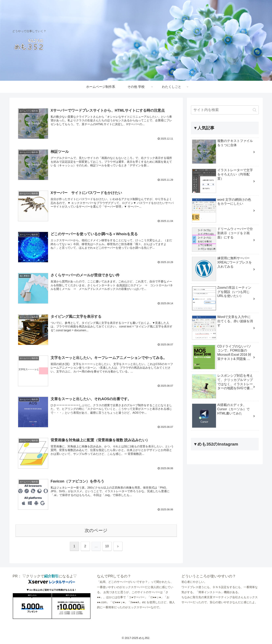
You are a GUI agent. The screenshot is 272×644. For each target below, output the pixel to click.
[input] (225, 110)
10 (107, 546)
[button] (255, 110)
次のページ (96, 531)
